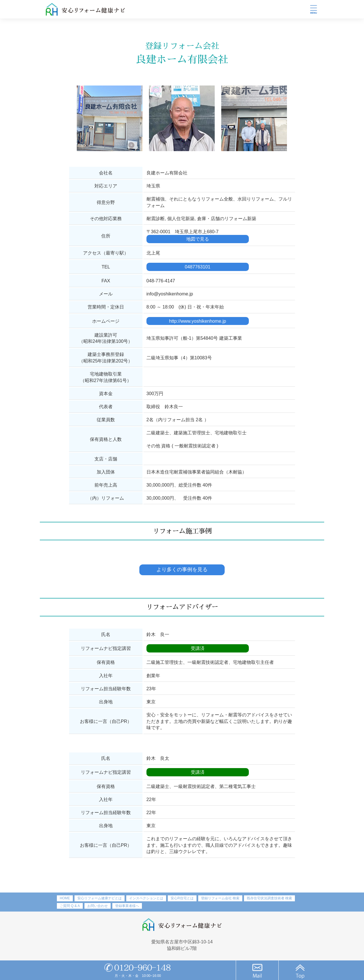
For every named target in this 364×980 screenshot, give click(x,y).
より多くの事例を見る (182, 570)
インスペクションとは (146, 898)
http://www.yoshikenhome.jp (197, 321)
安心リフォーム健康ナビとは (100, 898)
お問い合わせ (98, 906)
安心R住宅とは (182, 898)
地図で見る (198, 239)
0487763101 (198, 267)
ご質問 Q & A (70, 906)
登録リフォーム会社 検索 (220, 898)
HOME (65, 898)
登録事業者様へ (127, 906)
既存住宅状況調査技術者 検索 (269, 898)
